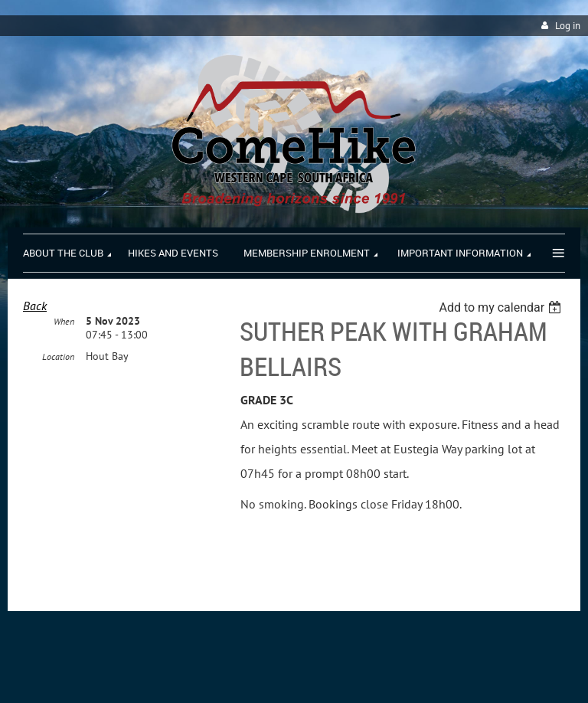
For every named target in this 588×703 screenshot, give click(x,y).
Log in (568, 26)
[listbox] (502, 307)
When (64, 321)
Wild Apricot (447, 673)
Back (35, 306)
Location (58, 356)
